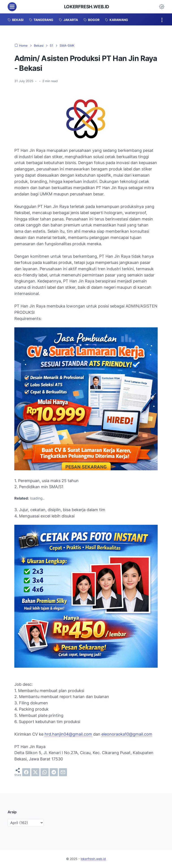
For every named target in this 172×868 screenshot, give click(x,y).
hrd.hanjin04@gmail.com (68, 734)
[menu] (12, 7)
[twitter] (35, 772)
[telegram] (54, 772)
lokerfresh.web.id (87, 7)
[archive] (26, 823)
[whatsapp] (45, 772)
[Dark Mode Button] (162, 7)
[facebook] (26, 772)
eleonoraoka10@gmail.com (127, 734)
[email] (63, 772)
